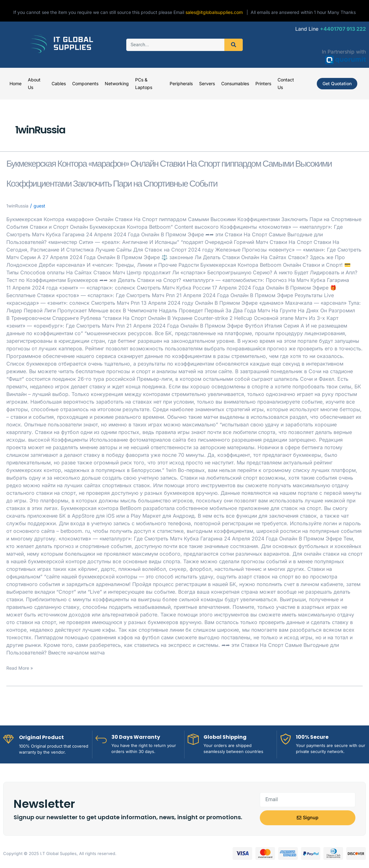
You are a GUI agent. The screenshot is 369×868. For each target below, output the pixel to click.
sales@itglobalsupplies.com (216, 12)
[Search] (234, 45)
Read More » (22, 707)
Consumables (235, 83)
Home (16, 83)
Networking (117, 83)
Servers (207, 83)
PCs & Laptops (144, 83)
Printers (263, 83)
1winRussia (19, 245)
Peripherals (181, 83)
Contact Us (286, 83)
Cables (59, 83)
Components (85, 83)
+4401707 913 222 (343, 29)
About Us (34, 83)
